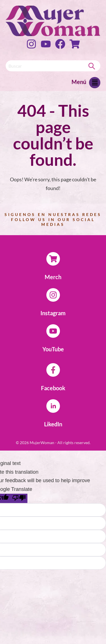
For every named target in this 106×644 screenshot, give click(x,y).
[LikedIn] (53, 406)
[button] (95, 84)
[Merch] (53, 259)
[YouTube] (53, 331)
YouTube (53, 349)
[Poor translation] (19, 498)
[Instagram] (53, 295)
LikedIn (53, 424)
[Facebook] (53, 370)
